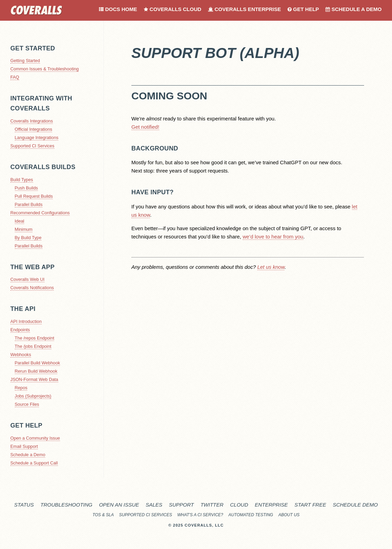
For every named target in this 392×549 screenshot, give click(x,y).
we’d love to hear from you (273, 237)
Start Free (310, 505)
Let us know (271, 267)
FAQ (15, 77)
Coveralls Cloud (173, 9)
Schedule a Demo (354, 9)
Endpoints (20, 330)
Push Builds (26, 188)
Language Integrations (37, 138)
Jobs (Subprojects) (33, 396)
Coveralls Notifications (32, 288)
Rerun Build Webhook (36, 371)
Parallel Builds (29, 204)
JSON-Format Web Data (34, 379)
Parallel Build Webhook (38, 363)
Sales (154, 505)
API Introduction (26, 321)
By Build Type (28, 238)
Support (181, 505)
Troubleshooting (66, 505)
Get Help (303, 9)
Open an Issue (119, 505)
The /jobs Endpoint (33, 346)
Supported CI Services (32, 146)
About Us (289, 515)
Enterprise (271, 505)
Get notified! (145, 127)
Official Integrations (34, 129)
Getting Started (25, 61)
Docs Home (118, 9)
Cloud (239, 505)
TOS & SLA (103, 515)
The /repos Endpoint (35, 338)
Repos (21, 388)
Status (24, 505)
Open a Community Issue (35, 438)
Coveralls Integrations (32, 121)
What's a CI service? (200, 515)
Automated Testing (251, 515)
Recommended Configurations (40, 213)
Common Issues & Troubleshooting (44, 69)
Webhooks (21, 355)
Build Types (22, 180)
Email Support (24, 446)
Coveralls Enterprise (244, 9)
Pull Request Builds (34, 196)
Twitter (212, 505)
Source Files (27, 404)
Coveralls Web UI (27, 279)
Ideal (20, 221)
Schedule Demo (355, 505)
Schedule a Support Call (34, 463)
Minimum (24, 229)
